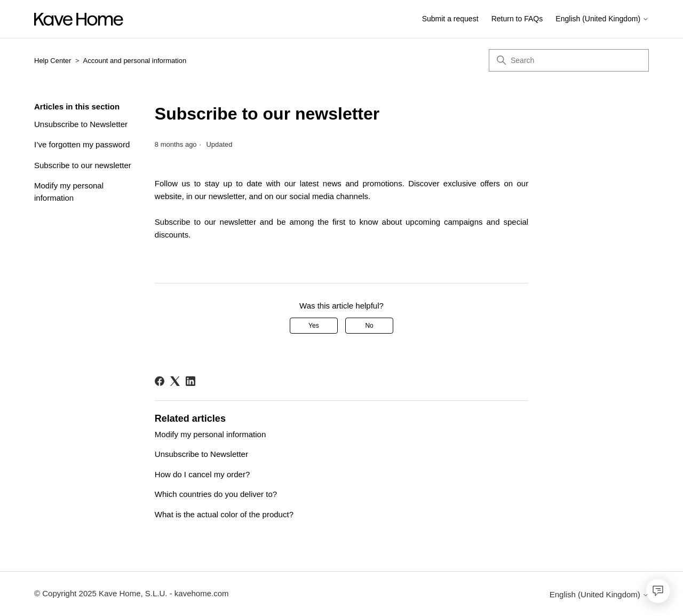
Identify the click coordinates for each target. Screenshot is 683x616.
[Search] (569, 60)
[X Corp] (175, 381)
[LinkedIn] (190, 381)
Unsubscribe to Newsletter (81, 124)
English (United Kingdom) (602, 19)
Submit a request (450, 19)
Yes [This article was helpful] (314, 326)
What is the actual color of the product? (224, 514)
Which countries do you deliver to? (216, 494)
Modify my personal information (69, 192)
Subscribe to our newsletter (83, 165)
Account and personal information (135, 61)
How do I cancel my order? (202, 474)
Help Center (53, 61)
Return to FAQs (517, 19)
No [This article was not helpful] (369, 326)
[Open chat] (658, 591)
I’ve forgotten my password (82, 144)
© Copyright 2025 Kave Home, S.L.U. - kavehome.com (132, 593)
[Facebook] (160, 381)
